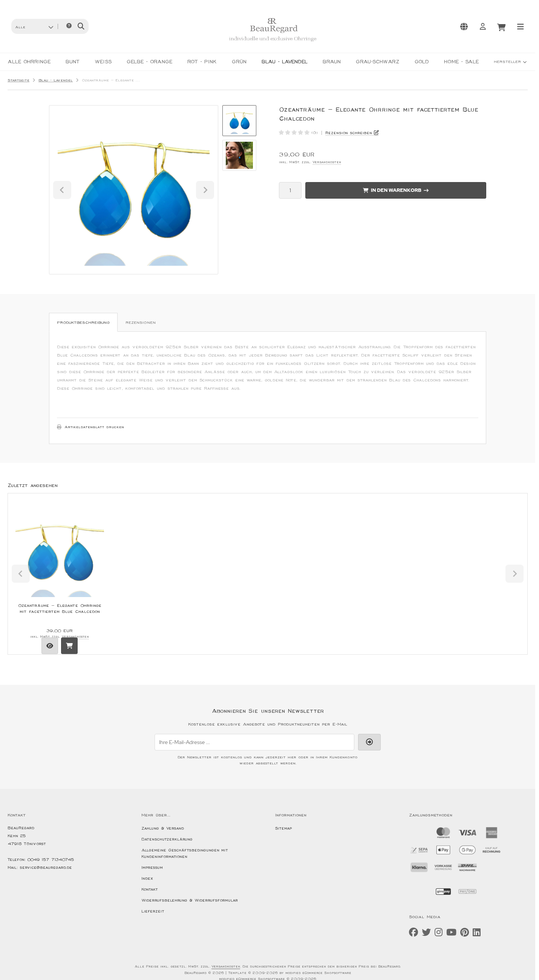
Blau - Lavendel (285, 62)
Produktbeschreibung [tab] (83, 323)
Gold (422, 62)
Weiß (103, 62)
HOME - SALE (461, 62)
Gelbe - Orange (149, 62)
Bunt (73, 62)
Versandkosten (327, 162)
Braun (332, 62)
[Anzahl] (290, 190)
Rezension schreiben (349, 133)
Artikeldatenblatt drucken (94, 427)
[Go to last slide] (62, 190)
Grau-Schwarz (378, 62)
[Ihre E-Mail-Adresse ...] (254, 742)
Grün (239, 62)
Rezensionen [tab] (141, 323)
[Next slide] (205, 190)
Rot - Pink (202, 62)
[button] (34, 26)
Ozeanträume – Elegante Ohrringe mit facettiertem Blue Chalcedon (60, 609)
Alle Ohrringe (29, 62)
